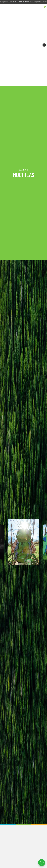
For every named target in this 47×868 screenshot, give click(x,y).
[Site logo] (24, 7)
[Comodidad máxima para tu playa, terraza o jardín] (23, 45)
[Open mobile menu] (4, 7)
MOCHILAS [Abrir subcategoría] (23, 175)
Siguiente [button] (44, 45)
